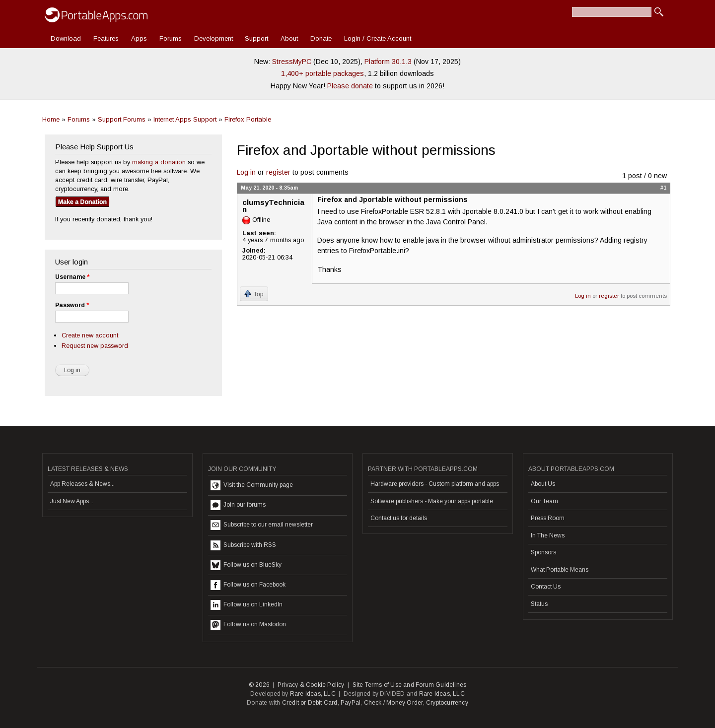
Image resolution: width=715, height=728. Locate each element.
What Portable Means (560, 570)
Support (256, 38)
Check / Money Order (393, 703)
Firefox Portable (248, 119)
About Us (543, 484)
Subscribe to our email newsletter (262, 525)
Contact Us (546, 587)
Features (106, 38)
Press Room (548, 518)
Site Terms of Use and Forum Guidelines (410, 685)
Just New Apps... (72, 501)
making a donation (159, 162)
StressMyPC (292, 62)
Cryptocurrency (447, 703)
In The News (548, 535)
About (289, 38)
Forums (171, 38)
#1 (663, 188)
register (278, 172)
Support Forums (122, 119)
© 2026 (259, 685)
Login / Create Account (378, 38)
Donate (321, 38)
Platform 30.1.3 (388, 62)
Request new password (95, 346)
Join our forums (238, 505)
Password (72, 305)
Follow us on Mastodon (248, 625)
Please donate (350, 86)
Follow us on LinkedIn (247, 605)
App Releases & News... (82, 484)
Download (66, 38)
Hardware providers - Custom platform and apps (435, 484)
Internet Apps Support (185, 119)
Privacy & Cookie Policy (311, 685)
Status (539, 604)
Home (51, 119)
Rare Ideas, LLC (313, 694)
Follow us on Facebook (248, 585)
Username (72, 277)
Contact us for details (399, 518)
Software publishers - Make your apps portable (432, 501)
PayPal (351, 703)
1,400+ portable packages (322, 73)
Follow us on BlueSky (246, 565)
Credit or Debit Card (310, 703)
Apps (139, 38)
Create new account (90, 335)
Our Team (544, 501)
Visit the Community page (252, 485)
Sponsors (543, 552)
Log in (246, 172)
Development (214, 38)
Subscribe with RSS (243, 545)
